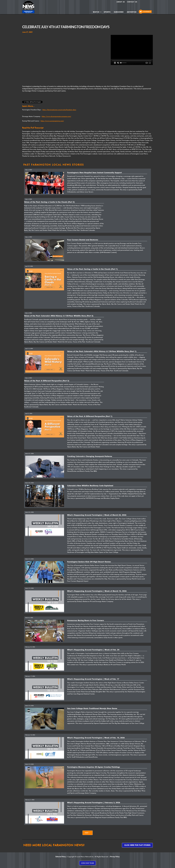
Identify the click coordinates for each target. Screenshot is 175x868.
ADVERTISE (132, 12)
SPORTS (107, 12)
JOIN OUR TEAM (87, 863)
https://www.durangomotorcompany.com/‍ (56, 116)
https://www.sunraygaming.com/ (52, 121)
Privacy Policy (115, 857)
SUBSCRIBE (119, 12)
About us (121, 2)
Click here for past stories (137, 845)
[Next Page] (88, 833)
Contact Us (132, 2)
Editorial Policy (61, 857)
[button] (97, 12)
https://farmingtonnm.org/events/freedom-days (59, 110)
